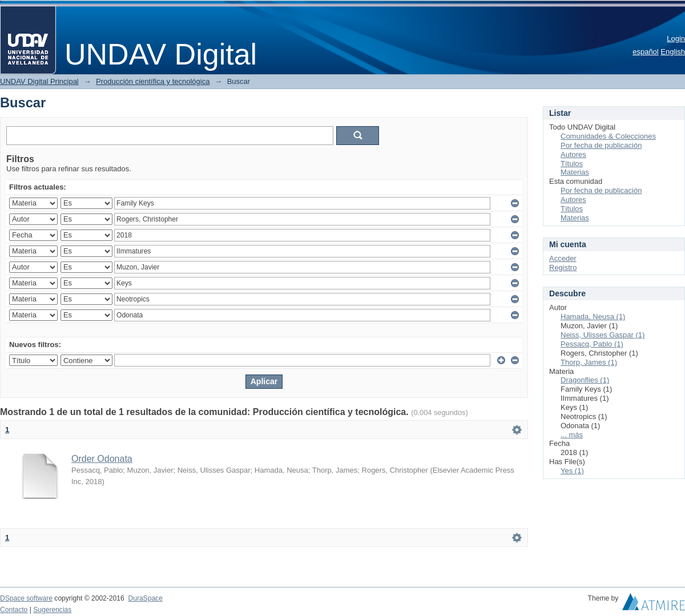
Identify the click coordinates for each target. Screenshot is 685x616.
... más (572, 435)
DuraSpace (145, 598)
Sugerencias (52, 610)
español (646, 52)
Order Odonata (102, 459)
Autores (573, 154)
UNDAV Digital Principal (39, 81)
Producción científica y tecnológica (153, 81)
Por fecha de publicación (601, 145)
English (673, 52)
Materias (575, 172)
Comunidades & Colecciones (608, 136)
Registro (563, 267)
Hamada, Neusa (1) (593, 317)
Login (676, 39)
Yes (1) (572, 471)
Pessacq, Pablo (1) (592, 344)
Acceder (563, 258)
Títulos (572, 164)
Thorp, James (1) (589, 362)
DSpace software (26, 598)
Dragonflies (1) (585, 380)
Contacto (14, 610)
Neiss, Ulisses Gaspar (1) (603, 335)
